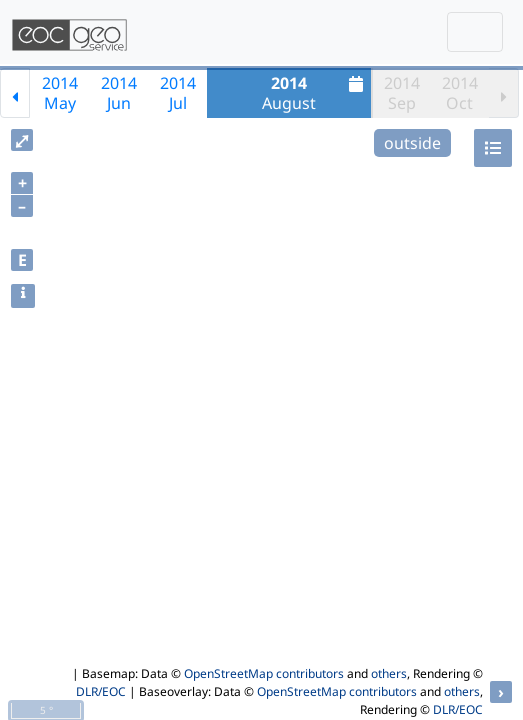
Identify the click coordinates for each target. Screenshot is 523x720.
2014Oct (460, 93)
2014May (60, 93)
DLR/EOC (101, 691)
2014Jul (178, 93)
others (389, 673)
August (315, 93)
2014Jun (119, 93)
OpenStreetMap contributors (264, 673)
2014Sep (402, 93)
